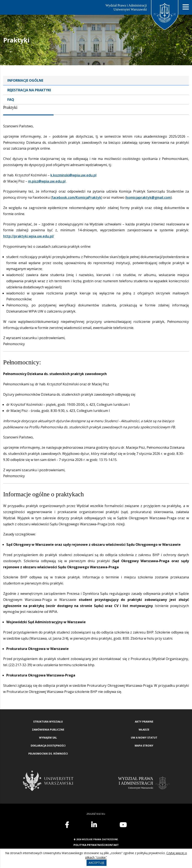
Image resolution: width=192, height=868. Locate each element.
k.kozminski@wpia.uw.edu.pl (73, 175)
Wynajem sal (48, 738)
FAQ (11, 100)
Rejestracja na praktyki (29, 90)
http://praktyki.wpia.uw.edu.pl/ (29, 236)
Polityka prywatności (90, 845)
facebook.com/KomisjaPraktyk (76, 197)
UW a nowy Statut (144, 738)
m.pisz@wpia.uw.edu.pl (47, 181)
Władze (144, 730)
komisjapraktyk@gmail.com (149, 197)
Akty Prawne (144, 722)
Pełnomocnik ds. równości (48, 754)
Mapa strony (144, 746)
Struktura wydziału (48, 722)
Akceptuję (97, 863)
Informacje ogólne (25, 80)
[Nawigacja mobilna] (186, 7)
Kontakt (112, 845)
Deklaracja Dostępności (48, 746)
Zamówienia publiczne (48, 730)
